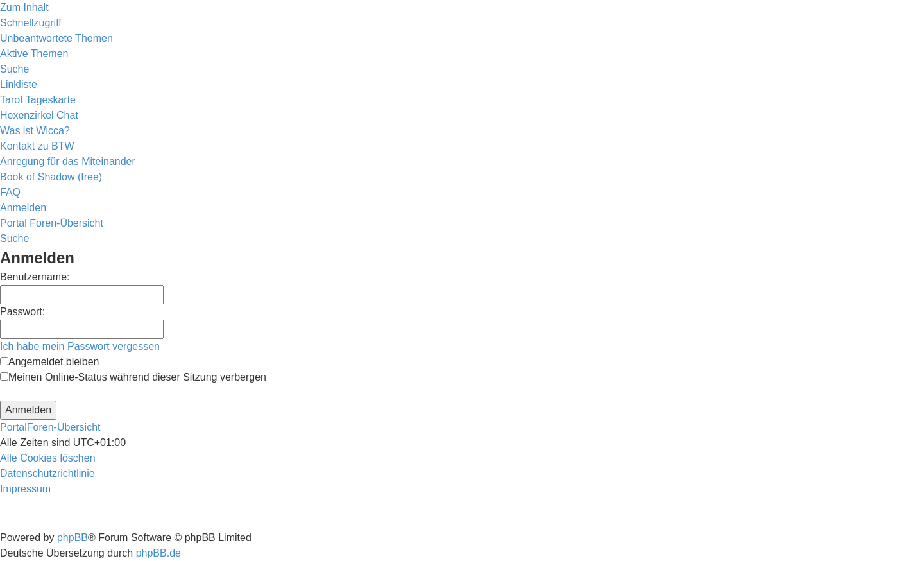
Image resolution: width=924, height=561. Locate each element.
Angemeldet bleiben (49, 362)
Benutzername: (35, 277)
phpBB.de (158, 553)
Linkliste (19, 84)
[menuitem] (56, 38)
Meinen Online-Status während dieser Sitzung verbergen (133, 377)
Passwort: (22, 312)
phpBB (73, 538)
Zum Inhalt (24, 7)
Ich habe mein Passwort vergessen (80, 346)
